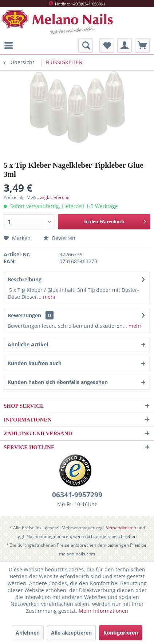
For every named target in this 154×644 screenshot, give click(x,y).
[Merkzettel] (107, 45)
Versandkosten (121, 528)
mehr (49, 297)
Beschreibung (25, 279)
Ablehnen (28, 633)
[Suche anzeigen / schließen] (86, 45)
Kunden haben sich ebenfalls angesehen (58, 382)
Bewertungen (24, 315)
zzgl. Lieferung (55, 197)
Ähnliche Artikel (28, 344)
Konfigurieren (121, 633)
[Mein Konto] (125, 45)
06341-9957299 (77, 495)
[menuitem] (11, 45)
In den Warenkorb (115, 220)
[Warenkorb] (142, 45)
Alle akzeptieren (71, 633)
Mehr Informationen (103, 611)
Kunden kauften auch (35, 363)
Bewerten (59, 238)
